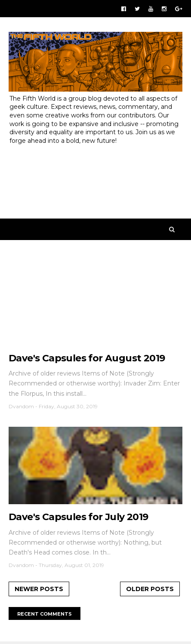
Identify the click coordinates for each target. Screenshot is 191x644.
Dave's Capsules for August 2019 (87, 358)
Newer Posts (39, 589)
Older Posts (150, 589)
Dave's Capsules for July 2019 (79, 517)
